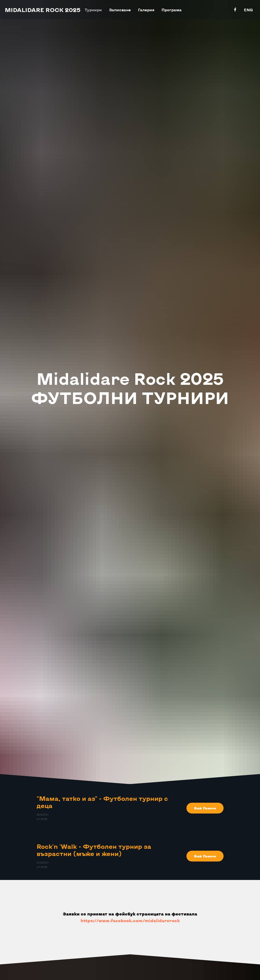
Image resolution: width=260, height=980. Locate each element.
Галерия (146, 10)
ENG (248, 10)
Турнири (93, 10)
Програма (172, 10)
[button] (205, 808)
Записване (120, 10)
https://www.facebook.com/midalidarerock (130, 921)
